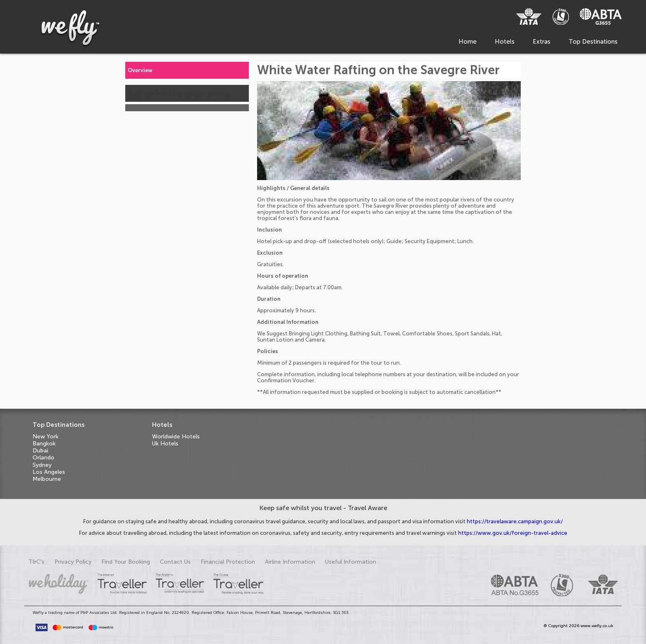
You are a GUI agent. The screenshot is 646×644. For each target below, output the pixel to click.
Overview (140, 70)
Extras (542, 42)
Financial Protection (228, 562)
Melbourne (47, 479)
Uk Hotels (165, 444)
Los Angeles (49, 472)
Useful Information (351, 562)
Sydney (42, 465)
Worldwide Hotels (176, 437)
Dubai (40, 451)
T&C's (36, 562)
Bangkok (44, 444)
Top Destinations (593, 42)
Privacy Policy (73, 562)
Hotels (505, 42)
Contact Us (175, 562)
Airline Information (290, 562)
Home (468, 42)
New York (46, 437)
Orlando (43, 458)
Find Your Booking (126, 562)
